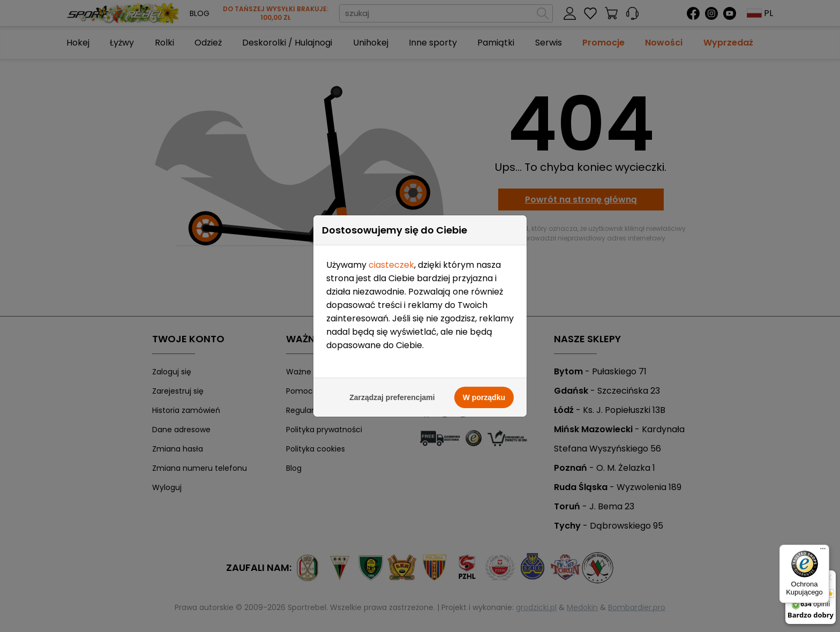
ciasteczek (391, 241)
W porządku (484, 373)
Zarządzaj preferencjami (392, 373)
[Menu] (823, 551)
